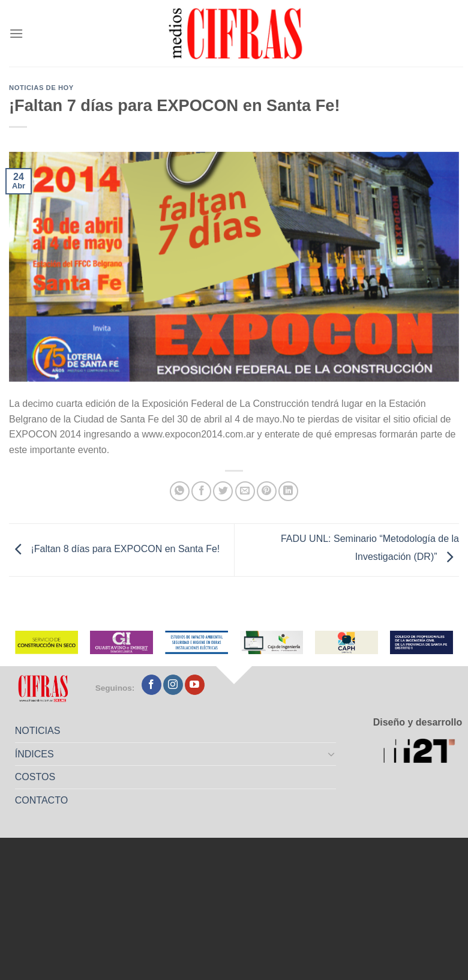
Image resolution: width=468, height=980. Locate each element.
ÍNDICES (34, 754)
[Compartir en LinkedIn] (288, 491)
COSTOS (35, 777)
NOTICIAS (38, 731)
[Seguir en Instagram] (173, 685)
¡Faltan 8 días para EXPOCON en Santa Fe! (114, 549)
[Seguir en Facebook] (151, 685)
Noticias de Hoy (41, 88)
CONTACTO (41, 800)
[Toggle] (332, 754)
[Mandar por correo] (245, 491)
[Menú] (16, 33)
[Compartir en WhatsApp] (180, 491)
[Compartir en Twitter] (223, 491)
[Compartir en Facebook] (201, 491)
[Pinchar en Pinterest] (267, 491)
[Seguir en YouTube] (195, 685)
